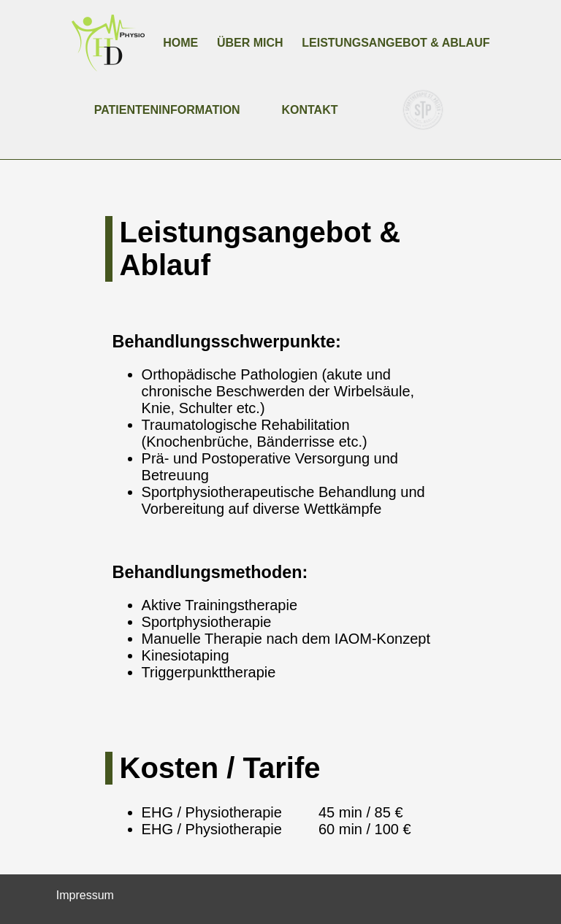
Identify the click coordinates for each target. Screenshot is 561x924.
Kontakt (309, 110)
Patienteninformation (167, 110)
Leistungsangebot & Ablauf (396, 43)
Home (180, 43)
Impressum (85, 895)
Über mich (250, 43)
